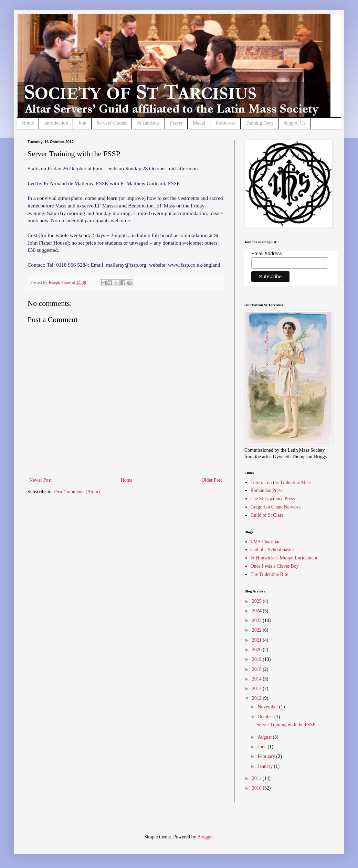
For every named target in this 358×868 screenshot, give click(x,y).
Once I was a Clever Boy (275, 566)
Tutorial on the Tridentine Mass (281, 483)
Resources (225, 123)
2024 (257, 611)
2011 (257, 778)
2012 (257, 698)
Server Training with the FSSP (286, 725)
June (262, 747)
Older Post (212, 480)
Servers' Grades (112, 123)
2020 (257, 650)
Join (82, 123)
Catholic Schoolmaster (272, 550)
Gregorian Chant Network (276, 507)
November (268, 707)
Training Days (260, 123)
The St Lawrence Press (273, 499)
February (267, 756)
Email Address (267, 254)
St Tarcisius (148, 123)
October (266, 717)
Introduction (56, 123)
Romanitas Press (267, 490)
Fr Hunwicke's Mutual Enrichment (284, 558)
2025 (257, 601)
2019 (257, 659)
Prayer (176, 123)
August (265, 737)
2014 (257, 679)
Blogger (205, 837)
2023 (257, 620)
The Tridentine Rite (270, 574)
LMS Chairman (266, 542)
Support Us (294, 123)
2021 (257, 640)
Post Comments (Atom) (77, 492)
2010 (257, 788)
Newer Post (40, 480)
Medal (199, 123)
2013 (257, 689)
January (266, 766)
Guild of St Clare (267, 515)
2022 (257, 630)
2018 (257, 669)
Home (28, 123)
